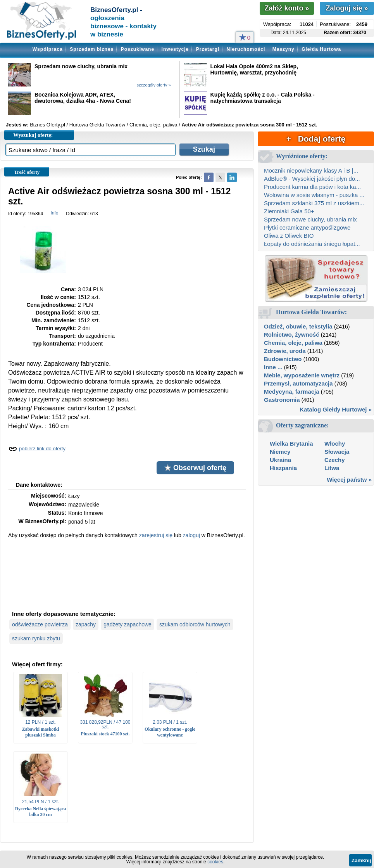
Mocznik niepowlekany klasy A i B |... (311, 170)
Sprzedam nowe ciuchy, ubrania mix (81, 66)
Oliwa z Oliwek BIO (289, 236)
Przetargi (208, 49)
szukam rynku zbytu (36, 638)
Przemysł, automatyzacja (298, 383)
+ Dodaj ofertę (316, 139)
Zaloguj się (347, 8)
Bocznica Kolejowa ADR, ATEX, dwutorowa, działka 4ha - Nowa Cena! (83, 98)
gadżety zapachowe (128, 624)
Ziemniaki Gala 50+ (289, 211)
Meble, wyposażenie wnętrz (302, 375)
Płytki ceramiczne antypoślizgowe (307, 227)
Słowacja (337, 452)
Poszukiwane (138, 49)
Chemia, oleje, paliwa (293, 343)
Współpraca (48, 49)
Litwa (332, 468)
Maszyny (284, 49)
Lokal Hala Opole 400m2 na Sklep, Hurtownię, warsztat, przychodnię (254, 69)
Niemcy (280, 452)
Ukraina (280, 460)
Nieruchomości (246, 49)
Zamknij (361, 860)
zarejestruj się (156, 535)
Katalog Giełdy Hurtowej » (336, 409)
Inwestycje (175, 49)
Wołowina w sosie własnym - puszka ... (314, 195)
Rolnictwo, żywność (292, 335)
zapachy (86, 624)
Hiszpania (283, 468)
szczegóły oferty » (154, 85)
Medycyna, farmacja (292, 392)
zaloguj (191, 535)
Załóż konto (287, 8)
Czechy (335, 460)
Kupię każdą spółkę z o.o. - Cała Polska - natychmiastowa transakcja (263, 98)
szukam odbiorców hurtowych (195, 624)
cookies (215, 862)
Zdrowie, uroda (285, 351)
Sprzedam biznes (92, 49)
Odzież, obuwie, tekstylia (298, 326)
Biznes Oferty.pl (47, 125)
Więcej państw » (349, 480)
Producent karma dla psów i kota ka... (312, 187)
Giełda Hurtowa (321, 49)
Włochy (335, 444)
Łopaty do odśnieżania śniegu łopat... (312, 244)
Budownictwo (283, 359)
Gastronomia (282, 400)
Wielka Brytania (291, 444)
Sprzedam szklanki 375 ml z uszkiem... (314, 203)
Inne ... (273, 367)
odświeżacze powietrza (40, 624)
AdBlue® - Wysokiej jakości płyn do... (312, 179)
